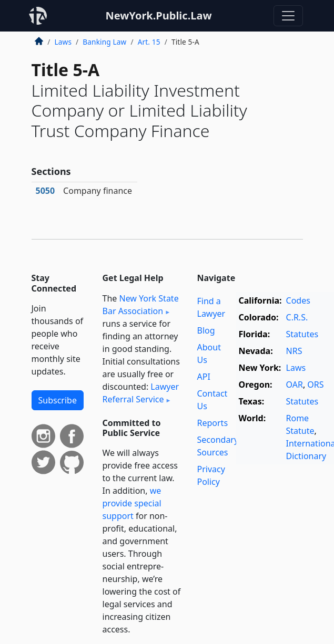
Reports (213, 423)
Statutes (302, 334)
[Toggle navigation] (288, 16)
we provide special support (132, 503)
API (204, 377)
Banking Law (104, 42)
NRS (294, 351)
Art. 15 (149, 42)
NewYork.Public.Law (158, 15)
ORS (315, 385)
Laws (63, 42)
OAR (295, 385)
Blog (206, 330)
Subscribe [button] (58, 400)
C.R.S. (297, 317)
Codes (298, 300)
